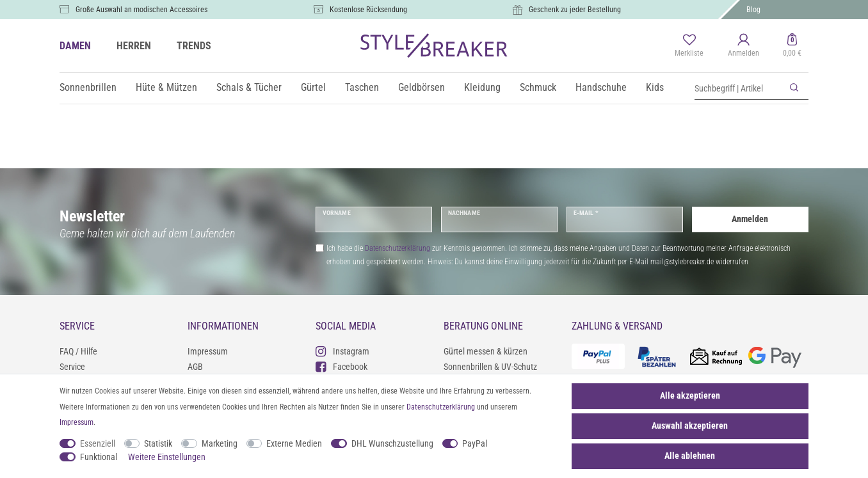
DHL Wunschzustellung (392, 443)
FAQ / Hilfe (78, 351)
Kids (655, 87)
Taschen (362, 87)
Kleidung (482, 87)
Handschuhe (601, 87)
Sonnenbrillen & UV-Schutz (490, 367)
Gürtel (313, 87)
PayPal (475, 443)
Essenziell (98, 443)
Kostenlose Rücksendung (368, 10)
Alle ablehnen (690, 456)
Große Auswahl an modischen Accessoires (141, 10)
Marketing (220, 443)
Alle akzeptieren (690, 395)
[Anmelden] (743, 46)
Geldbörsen (422, 87)
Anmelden (750, 219)
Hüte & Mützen (166, 87)
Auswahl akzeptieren (690, 426)
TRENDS (194, 46)
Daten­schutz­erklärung (441, 407)
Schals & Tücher (249, 87)
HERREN (134, 46)
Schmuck (538, 87)
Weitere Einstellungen (167, 457)
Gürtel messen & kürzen (486, 351)
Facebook (342, 366)
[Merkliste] (689, 46)
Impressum (208, 351)
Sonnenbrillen (88, 87)
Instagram (342, 351)
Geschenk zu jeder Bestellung (575, 10)
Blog (753, 10)
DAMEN (75, 46)
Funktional (99, 457)
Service (72, 367)
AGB (195, 367)
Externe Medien (294, 443)
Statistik (158, 443)
